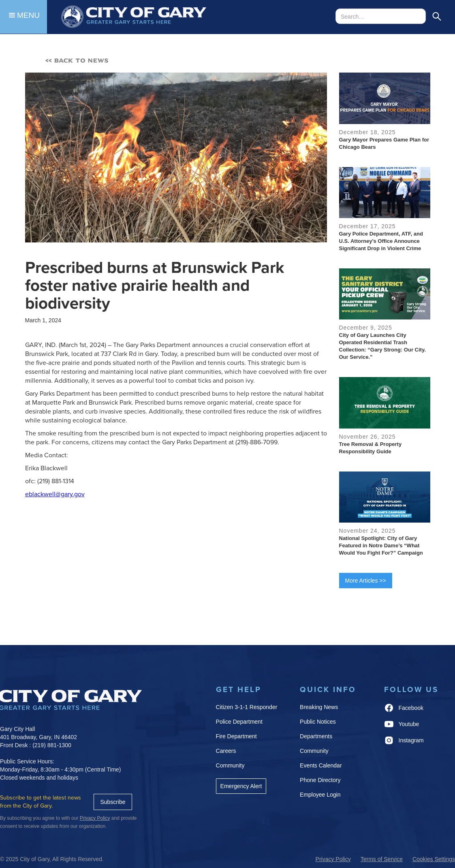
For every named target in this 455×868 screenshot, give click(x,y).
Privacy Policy (333, 859)
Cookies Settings (434, 859)
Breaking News (319, 707)
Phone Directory (320, 780)
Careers (226, 751)
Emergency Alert (241, 786)
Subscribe (113, 802)
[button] (23, 17)
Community (230, 765)
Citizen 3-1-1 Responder (247, 707)
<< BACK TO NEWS (77, 60)
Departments (316, 736)
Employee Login (320, 795)
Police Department (239, 722)
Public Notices (318, 722)
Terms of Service (382, 859)
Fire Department (236, 736)
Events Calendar (321, 765)
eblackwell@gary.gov (55, 494)
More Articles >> (366, 581)
